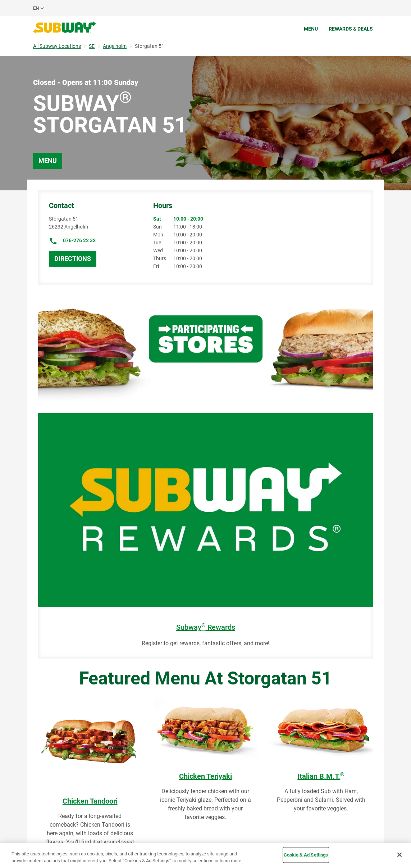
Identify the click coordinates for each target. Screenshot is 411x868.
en (36, 8)
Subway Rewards (206, 627)
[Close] (399, 855)
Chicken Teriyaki (205, 776)
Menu (311, 29)
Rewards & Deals (351, 29)
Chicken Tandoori (90, 801)
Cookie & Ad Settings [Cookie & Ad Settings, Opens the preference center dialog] (306, 855)
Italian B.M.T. (321, 776)
